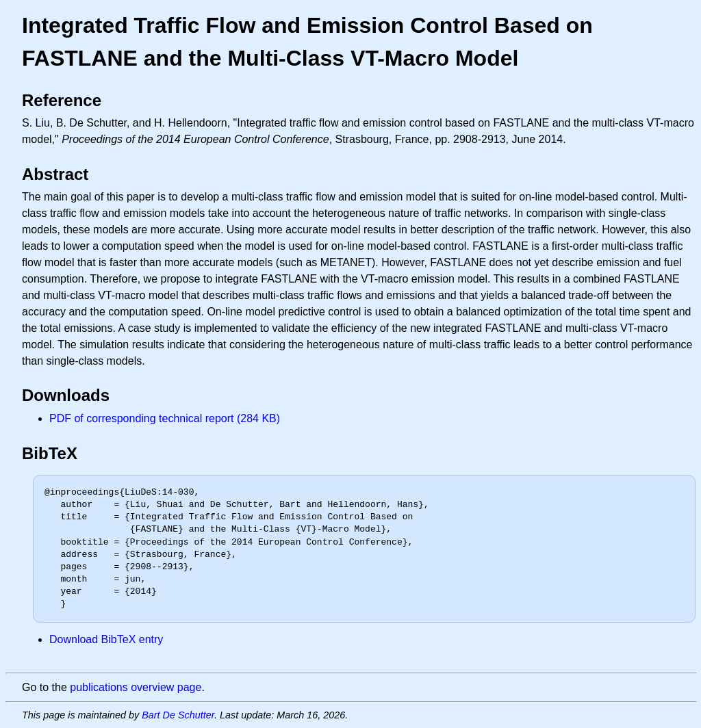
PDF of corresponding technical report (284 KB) (165, 418)
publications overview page (136, 687)
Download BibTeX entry (106, 639)
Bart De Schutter (178, 715)
